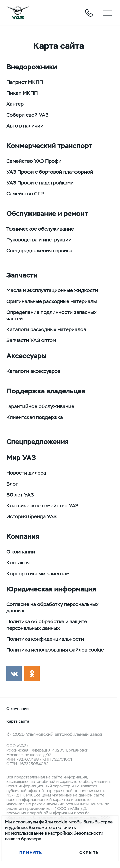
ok (32, 674)
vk (14, 674)
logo (18, 13)
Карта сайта (18, 721)
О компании (18, 709)
